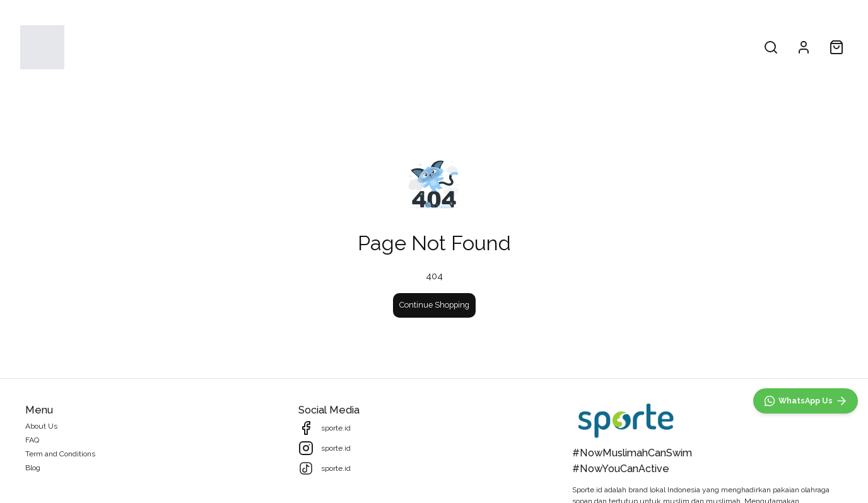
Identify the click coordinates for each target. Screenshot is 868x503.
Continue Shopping (434, 305)
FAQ (32, 440)
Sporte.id (587, 490)
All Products (373, 47)
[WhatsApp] (806, 401)
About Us (501, 47)
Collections (440, 47)
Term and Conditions (60, 454)
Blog (33, 468)
